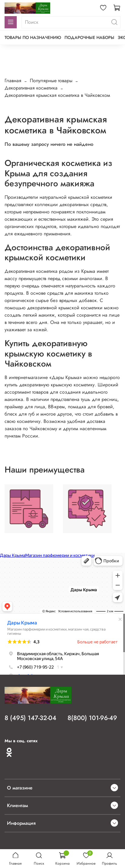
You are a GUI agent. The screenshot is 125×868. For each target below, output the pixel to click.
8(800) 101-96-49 (92, 718)
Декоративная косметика (31, 88)
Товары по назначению (33, 37)
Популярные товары (51, 81)
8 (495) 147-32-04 (30, 718)
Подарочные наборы (89, 37)
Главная (13, 81)
